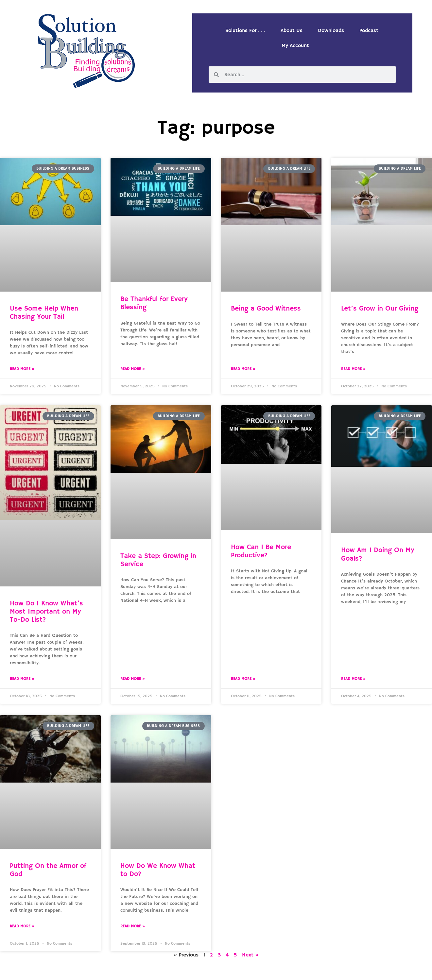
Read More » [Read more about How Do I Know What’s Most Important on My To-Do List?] (22, 679)
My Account (295, 46)
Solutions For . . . (245, 31)
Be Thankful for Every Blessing (154, 303)
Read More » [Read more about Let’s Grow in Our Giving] (353, 369)
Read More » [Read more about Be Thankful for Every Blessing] (133, 369)
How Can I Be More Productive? (261, 551)
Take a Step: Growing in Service (158, 560)
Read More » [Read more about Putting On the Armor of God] (22, 926)
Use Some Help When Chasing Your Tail (44, 313)
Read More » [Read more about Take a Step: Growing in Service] (133, 679)
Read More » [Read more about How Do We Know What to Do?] (133, 926)
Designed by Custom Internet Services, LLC (261, 970)
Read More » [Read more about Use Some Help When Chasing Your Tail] (22, 369)
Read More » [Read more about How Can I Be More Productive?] (243, 679)
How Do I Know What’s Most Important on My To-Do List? (46, 612)
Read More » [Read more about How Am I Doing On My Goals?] (353, 679)
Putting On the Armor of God (48, 870)
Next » (250, 955)
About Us (292, 31)
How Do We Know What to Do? (158, 870)
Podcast (369, 31)
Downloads (331, 31)
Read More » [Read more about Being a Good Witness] (243, 369)
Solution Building (184, 970)
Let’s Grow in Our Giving (380, 309)
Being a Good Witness (266, 309)
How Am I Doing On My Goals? (378, 554)
